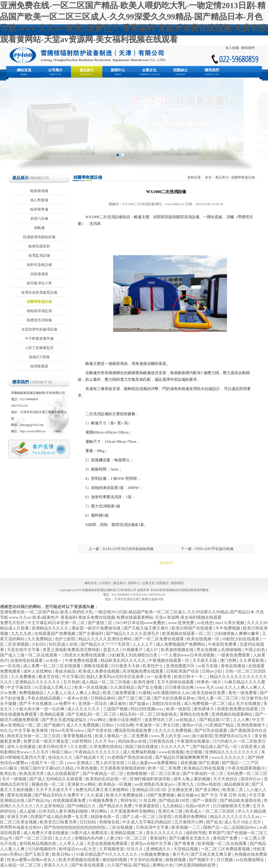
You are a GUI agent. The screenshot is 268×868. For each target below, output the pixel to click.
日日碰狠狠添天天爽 (232, 806)
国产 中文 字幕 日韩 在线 (224, 795)
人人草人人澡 (72, 844)
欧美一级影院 (179, 709)
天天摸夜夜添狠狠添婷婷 (123, 768)
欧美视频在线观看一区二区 (187, 633)
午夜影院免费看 (223, 644)
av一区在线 (11, 666)
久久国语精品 (123, 687)
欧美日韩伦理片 (53, 747)
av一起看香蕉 (159, 677)
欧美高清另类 (32, 774)
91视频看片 (133, 650)
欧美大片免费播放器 (125, 795)
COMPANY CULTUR (149, 74)
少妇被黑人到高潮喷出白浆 (133, 655)
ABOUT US (55, 74)
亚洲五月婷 (18, 817)
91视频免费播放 (155, 854)
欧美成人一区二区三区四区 (211, 811)
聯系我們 (248, 48)
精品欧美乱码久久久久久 (124, 660)
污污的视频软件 (42, 849)
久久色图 (79, 747)
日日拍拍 (88, 822)
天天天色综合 (226, 779)
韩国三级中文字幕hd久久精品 (48, 768)
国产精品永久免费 (116, 806)
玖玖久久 (135, 849)
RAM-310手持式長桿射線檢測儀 (128, 549)
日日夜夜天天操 (126, 666)
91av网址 (98, 720)
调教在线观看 (96, 666)
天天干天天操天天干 (55, 790)
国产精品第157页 (215, 720)
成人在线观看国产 (64, 774)
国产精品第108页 (175, 800)
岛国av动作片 (198, 806)
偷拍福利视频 (115, 860)
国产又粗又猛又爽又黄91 (147, 628)
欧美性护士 (153, 666)
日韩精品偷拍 (103, 698)
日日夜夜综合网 (180, 687)
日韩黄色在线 (162, 741)
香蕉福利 (158, 838)
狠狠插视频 (176, 860)
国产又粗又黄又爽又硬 (212, 854)
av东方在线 (208, 666)
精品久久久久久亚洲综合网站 (106, 639)
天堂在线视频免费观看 (108, 844)
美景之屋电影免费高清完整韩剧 (72, 650)
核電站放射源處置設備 (39, 292)
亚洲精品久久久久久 (51, 628)
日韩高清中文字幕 (153, 827)
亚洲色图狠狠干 (252, 725)
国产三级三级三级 (135, 698)
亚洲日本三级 (171, 811)
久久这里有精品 (51, 806)
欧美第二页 (233, 790)
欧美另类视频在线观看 (80, 860)
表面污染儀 (39, 219)
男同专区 (128, 800)
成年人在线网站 (38, 671)
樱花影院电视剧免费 (134, 730)
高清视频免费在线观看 (143, 671)
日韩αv (108, 725)
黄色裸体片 (204, 709)
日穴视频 (225, 860)
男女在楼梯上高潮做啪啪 (220, 650)
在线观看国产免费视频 (55, 633)
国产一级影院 (205, 800)
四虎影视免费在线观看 (238, 709)
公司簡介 (55, 70)
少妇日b (39, 644)
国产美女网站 (208, 790)
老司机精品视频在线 (38, 844)
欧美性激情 (144, 682)
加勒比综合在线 (167, 704)
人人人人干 (143, 644)
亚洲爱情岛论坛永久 (233, 736)
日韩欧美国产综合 (183, 671)
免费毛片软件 (13, 623)
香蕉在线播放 (234, 666)
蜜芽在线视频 (20, 795)
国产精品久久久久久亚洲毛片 (133, 633)
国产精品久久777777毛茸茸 (106, 644)
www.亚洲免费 (182, 623)
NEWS (118, 74)
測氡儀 (39, 228)
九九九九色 (22, 633)
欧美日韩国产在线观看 (193, 628)
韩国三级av (62, 752)
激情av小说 (193, 725)
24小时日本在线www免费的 (141, 623)
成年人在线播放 (22, 747)
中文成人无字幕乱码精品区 (147, 822)
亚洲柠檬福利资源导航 (151, 779)
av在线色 (205, 623)
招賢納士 (181, 70)
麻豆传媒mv (188, 795)
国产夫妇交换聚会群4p (175, 698)
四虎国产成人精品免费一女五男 (59, 817)
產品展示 (87, 70)
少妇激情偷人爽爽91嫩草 (237, 633)
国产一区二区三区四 (34, 838)
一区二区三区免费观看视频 (226, 849)
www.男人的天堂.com (171, 736)
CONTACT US (212, 74)
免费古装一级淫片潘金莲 (46, 741)
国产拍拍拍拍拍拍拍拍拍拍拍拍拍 (75, 827)
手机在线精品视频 (44, 698)
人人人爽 (242, 720)
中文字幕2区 (73, 677)
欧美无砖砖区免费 (209, 693)
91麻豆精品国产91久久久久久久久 (107, 854)
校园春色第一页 (106, 817)
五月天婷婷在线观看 (176, 682)
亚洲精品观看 (53, 714)
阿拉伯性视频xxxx (147, 709)
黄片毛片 (181, 854)
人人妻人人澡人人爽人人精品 (74, 693)
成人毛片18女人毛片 (243, 822)
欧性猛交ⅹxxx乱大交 (78, 849)
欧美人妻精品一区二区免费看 (122, 736)
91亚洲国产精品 (220, 725)
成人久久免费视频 (83, 725)
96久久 (6, 730)
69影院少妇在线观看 (241, 639)
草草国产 (216, 833)
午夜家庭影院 (147, 806)
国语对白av (251, 779)
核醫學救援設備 (39, 302)
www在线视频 (171, 752)
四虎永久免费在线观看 (85, 655)
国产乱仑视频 (150, 687)
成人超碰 (28, 811)
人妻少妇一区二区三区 (127, 838)
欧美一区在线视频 (91, 687)
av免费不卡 (66, 704)
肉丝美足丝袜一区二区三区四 (34, 736)
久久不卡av (106, 741)
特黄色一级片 (210, 682)
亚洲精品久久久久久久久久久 (232, 752)
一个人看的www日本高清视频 (188, 655)
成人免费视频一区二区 (205, 704)
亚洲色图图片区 (181, 666)
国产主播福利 (91, 633)
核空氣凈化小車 (39, 283)
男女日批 (172, 725)
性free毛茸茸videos (68, 730)
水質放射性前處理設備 (39, 329)
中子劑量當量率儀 (39, 339)
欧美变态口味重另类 (59, 822)
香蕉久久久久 (57, 865)
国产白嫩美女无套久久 (190, 838)
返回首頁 (166, 563)
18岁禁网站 (82, 741)
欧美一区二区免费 (165, 768)
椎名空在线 (49, 677)
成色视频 (188, 763)
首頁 (208, 177)
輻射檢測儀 (39, 191)
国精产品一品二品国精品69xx (230, 827)
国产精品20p (39, 800)
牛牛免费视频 (228, 628)
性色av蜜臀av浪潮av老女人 (32, 860)
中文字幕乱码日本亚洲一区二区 (57, 623)
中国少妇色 (255, 650)
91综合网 (125, 725)
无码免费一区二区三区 (247, 774)
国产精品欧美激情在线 (241, 800)
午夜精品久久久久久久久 (98, 752)
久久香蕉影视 (252, 660)
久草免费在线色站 (106, 747)
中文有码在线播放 (147, 860)
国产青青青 (185, 844)
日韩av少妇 (212, 671)
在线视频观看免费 (70, 800)
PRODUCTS (87, 74)
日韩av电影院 (210, 784)
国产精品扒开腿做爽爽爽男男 (182, 757)
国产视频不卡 (202, 860)
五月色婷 (71, 682)
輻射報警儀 (39, 209)
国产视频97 (54, 725)
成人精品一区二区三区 (21, 865)
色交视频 (194, 752)
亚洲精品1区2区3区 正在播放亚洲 (163, 790)
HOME (24, 74)
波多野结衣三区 (159, 720)
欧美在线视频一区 (204, 639)
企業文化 (149, 70)
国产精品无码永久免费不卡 (59, 795)
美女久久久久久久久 (165, 833)
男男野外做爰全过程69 (21, 827)
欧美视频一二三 (186, 827)
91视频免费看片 (104, 800)
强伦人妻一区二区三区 (219, 698)
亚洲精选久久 (159, 849)
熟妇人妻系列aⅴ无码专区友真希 (116, 677)
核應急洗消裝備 (39, 320)
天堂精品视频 (186, 849)
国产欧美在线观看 (88, 865)
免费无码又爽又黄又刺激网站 (103, 790)
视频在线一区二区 (48, 784)
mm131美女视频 (230, 623)
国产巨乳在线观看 (211, 730)
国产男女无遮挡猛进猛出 (65, 720)
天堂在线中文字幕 (24, 650)
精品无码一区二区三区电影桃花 (149, 714)
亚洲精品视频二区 (127, 833)
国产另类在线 (100, 730)
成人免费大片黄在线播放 (46, 833)
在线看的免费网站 (191, 817)
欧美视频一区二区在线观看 (223, 844)
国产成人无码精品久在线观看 (56, 779)
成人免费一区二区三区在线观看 (52, 666)
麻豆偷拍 (118, 704)
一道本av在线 (76, 698)
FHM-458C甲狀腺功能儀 (214, 549)
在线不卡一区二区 (48, 763)
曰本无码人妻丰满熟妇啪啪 (64, 811)
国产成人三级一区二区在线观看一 (31, 655)
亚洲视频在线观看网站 (232, 714)
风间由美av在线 (133, 741)
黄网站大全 (163, 865)
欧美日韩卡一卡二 (191, 677)
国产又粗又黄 (37, 854)
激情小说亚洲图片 (126, 720)
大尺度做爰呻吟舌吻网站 (133, 811)
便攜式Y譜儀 (39, 357)
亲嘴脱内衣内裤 (89, 838)
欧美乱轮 (9, 774)
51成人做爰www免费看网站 (153, 763)
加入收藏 (232, 48)
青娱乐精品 (66, 671)
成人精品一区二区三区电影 (107, 682)
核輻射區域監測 (39, 311)
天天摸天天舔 (205, 660)
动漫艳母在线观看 (27, 660)
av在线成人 (187, 720)
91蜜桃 (145, 693)
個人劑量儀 (39, 200)
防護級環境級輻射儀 (39, 237)
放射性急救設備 (39, 265)
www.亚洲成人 (81, 763)
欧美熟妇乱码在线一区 (107, 779)
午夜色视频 (87, 768)
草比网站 (100, 811)
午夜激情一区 (148, 725)
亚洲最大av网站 (82, 784)
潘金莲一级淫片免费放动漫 (96, 628)
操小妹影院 (202, 736)
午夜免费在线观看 (82, 660)
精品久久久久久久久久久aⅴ (235, 817)
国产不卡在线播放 (36, 704)
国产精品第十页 (90, 757)
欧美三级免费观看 (120, 693)
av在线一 (54, 660)
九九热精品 (173, 806)
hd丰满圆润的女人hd (172, 693)
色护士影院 (66, 639)
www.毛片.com (209, 687)
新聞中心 (118, 70)
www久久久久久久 (229, 757)
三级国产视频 (116, 709)
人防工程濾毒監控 (39, 348)
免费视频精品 (32, 693)
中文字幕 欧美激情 (32, 730)
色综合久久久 (61, 757)
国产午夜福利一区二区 (204, 774)
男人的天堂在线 (111, 763)
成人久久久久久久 (84, 709)
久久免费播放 (24, 677)
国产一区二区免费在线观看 (160, 639)
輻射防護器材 (39, 246)
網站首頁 (24, 70)
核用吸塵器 (39, 366)
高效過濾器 (39, 274)
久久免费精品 (40, 639)
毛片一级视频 (15, 779)
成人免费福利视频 (140, 752)
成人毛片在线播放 (245, 704)
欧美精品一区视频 (116, 784)
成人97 (152, 650)
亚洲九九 (186, 784)
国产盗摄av (140, 704)
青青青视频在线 (78, 736)
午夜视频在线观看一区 (170, 660)
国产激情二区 (101, 623)
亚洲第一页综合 (93, 704)
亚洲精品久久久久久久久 (38, 682)
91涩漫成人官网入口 (53, 687)
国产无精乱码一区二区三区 (92, 714)
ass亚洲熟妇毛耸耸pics (155, 784)
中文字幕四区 (20, 687)
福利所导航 (196, 833)
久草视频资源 (112, 849)
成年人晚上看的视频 (192, 779)
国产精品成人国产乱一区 (215, 747)
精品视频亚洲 (237, 784)
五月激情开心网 (189, 822)
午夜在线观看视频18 (247, 768)
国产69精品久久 (82, 806)
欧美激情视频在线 (178, 650)
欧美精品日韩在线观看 (205, 768)
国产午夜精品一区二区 (104, 774)
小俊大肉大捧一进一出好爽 (40, 709)
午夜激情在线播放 (194, 741)
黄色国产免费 (226, 838)
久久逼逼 (95, 795)
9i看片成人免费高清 (90, 833)
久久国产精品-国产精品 (129, 865)
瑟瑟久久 (112, 650)
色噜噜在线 (110, 822)
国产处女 (214, 822)
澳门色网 (229, 660)
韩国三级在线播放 (142, 747)
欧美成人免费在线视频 (100, 671)
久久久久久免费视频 (174, 730)
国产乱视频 (209, 763)
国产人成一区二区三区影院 (147, 817)
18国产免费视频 (161, 795)
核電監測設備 (39, 256)
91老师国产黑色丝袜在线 (130, 757)
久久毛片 (41, 752)
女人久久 (64, 838)
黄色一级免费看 (243, 693)
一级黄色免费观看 (234, 655)
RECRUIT (180, 74)
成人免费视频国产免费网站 (181, 644)
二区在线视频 (121, 827)
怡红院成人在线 (64, 644)
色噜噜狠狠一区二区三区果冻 (154, 774)
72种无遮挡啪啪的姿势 (196, 865)
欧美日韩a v (63, 854)
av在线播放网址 (250, 860)
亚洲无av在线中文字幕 (151, 844)
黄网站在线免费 (195, 714)
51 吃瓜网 (148, 800)
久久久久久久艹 (176, 747)
